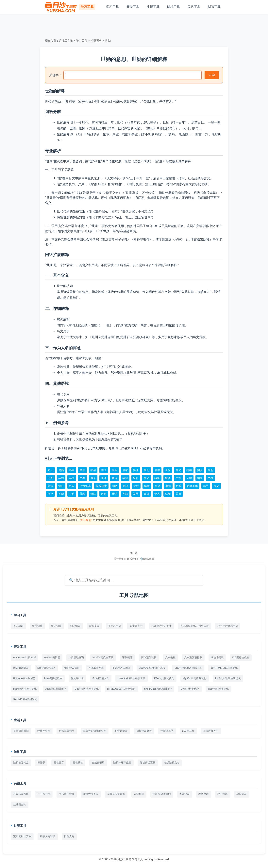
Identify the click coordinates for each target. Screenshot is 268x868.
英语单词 (18, 626)
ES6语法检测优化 (164, 678)
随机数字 (59, 763)
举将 (210, 478)
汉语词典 (96, 41)
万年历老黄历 (21, 794)
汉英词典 (37, 626)
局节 (206, 486)
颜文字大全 (77, 678)
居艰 (157, 470)
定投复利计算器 (22, 836)
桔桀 (168, 494)
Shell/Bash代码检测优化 (158, 689)
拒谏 (136, 470)
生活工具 (153, 7)
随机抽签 (78, 763)
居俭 (168, 470)
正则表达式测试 (121, 668)
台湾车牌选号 (67, 731)
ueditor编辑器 (52, 657)
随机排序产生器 (122, 763)
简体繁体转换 (149, 657)
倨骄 (147, 486)
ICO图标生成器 (241, 657)
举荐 (82, 478)
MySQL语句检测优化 (195, 678)
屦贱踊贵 (101, 486)
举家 (82, 470)
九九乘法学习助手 (161, 626)
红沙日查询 (20, 805)
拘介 (50, 494)
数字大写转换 (48, 836)
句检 (189, 478)
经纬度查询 (44, 731)
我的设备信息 (72, 668)
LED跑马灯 (188, 731)
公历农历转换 (67, 794)
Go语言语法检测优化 (87, 689)
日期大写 (69, 836)
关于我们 (119, 559)
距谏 (104, 478)
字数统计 (127, 657)
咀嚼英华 (192, 486)
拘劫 (216, 486)
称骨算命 (242, 794)
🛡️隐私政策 (147, 559)
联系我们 (132, 559)
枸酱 (200, 478)
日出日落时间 (21, 731)
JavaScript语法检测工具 (132, 678)
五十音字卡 (136, 626)
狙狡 (126, 486)
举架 (93, 470)
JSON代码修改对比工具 (188, 668)
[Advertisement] (134, 26)
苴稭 (82, 494)
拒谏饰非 (85, 486)
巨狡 (179, 486)
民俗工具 (194, 7)
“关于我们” (86, 520)
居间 (146, 470)
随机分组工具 (148, 763)
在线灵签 (204, 794)
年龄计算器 (167, 731)
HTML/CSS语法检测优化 (121, 689)
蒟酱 (50, 486)
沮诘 (93, 494)
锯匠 (61, 486)
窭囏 (125, 478)
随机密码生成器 (46, 668)
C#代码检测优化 (190, 689)
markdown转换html (24, 657)
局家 (72, 470)
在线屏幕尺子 (211, 731)
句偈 (61, 470)
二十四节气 (44, 794)
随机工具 (174, 7)
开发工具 (133, 7)
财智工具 (214, 7)
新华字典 (94, 626)
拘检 (189, 470)
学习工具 (112, 7)
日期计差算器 (144, 731)
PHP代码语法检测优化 (228, 678)
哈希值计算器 (21, 668)
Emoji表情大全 (101, 678)
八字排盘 (139, 794)
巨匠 (72, 486)
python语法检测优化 (25, 689)
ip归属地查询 (76, 657)
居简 (178, 470)
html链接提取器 (53, 678)
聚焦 (168, 486)
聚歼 (136, 478)
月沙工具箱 (66, 41)
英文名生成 (115, 626)
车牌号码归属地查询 (95, 731)
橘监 (157, 478)
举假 (104, 470)
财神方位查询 (91, 794)
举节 (136, 494)
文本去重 (170, 657)
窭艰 (114, 478)
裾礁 (158, 486)
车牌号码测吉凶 (116, 794)
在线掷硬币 (98, 763)
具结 (114, 494)
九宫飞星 (185, 794)
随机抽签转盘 (21, 763)
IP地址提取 (217, 657)
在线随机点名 (172, 763)
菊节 (178, 494)
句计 (50, 470)
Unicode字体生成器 (24, 678)
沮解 (104, 494)
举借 (146, 494)
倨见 (93, 478)
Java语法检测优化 (56, 689)
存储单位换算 (96, 668)
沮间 (50, 478)
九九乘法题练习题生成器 (195, 626)
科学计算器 (121, 731)
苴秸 (72, 494)
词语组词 (75, 626)
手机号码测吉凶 (162, 794)
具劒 (72, 478)
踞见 (146, 478)
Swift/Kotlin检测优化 (25, 699)
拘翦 (210, 470)
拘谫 (200, 470)
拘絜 (61, 494)
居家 (125, 470)
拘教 (115, 486)
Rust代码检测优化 (218, 689)
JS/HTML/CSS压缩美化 (224, 668)
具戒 (125, 494)
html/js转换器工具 (103, 657)
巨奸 (178, 478)
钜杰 (157, 494)
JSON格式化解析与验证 (152, 668)
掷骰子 (41, 763)
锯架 (114, 470)
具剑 (61, 478)
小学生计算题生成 (228, 626)
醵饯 (168, 478)
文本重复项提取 (193, 657)
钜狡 (136, 486)
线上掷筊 (223, 794)
